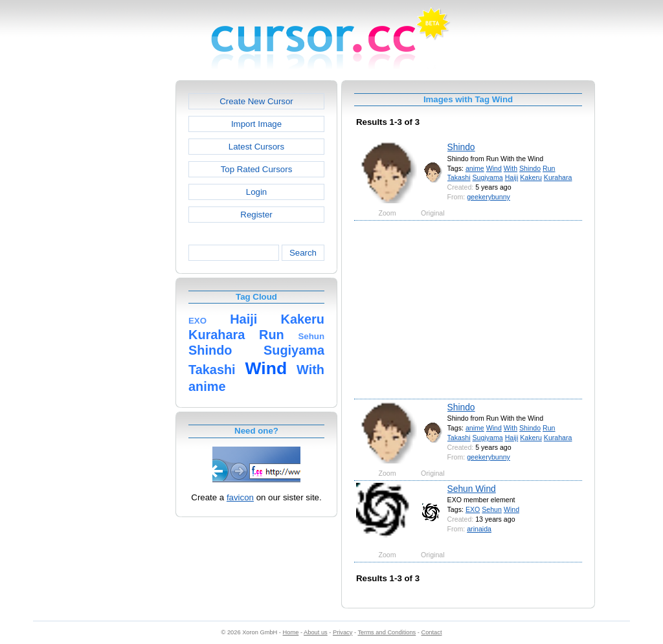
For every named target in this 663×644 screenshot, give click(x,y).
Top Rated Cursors (257, 169)
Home (291, 632)
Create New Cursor (256, 101)
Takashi (459, 177)
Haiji (512, 177)
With (511, 168)
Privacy (343, 632)
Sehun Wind (472, 489)
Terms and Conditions (387, 632)
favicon (240, 497)
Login (256, 192)
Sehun (492, 509)
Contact (432, 632)
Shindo (461, 147)
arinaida (479, 529)
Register (256, 215)
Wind (494, 168)
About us (316, 632)
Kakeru (531, 177)
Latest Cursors (256, 147)
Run (549, 168)
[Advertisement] (120, 274)
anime (475, 168)
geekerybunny (489, 197)
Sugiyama (488, 177)
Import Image (256, 124)
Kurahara (558, 177)
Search (303, 253)
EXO (473, 509)
